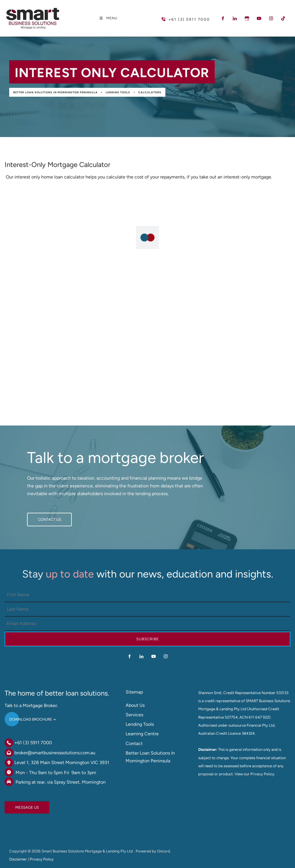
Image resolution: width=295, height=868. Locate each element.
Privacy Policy (42, 859)
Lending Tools (118, 92)
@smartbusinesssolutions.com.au (61, 753)
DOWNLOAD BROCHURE (26, 717)
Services (134, 715)
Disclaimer (18, 859)
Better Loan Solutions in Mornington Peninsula (55, 92)
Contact (134, 743)
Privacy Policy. (263, 774)
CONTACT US (39, 517)
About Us (135, 705)
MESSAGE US (16, 805)
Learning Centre (142, 734)
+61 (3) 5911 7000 (33, 743)
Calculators (150, 92)
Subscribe (148, 639)
